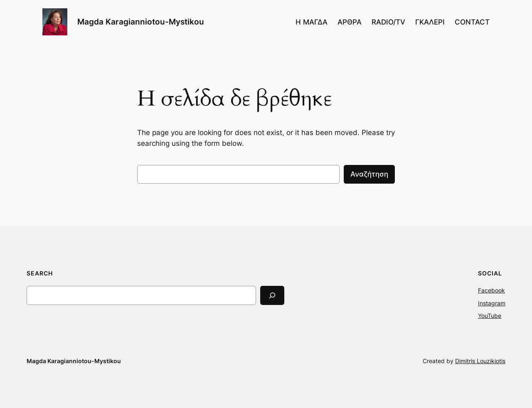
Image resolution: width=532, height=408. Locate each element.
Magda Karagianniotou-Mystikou (141, 22)
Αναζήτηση (369, 174)
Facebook (491, 290)
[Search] (272, 295)
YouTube (490, 316)
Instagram (492, 303)
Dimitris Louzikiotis (480, 361)
